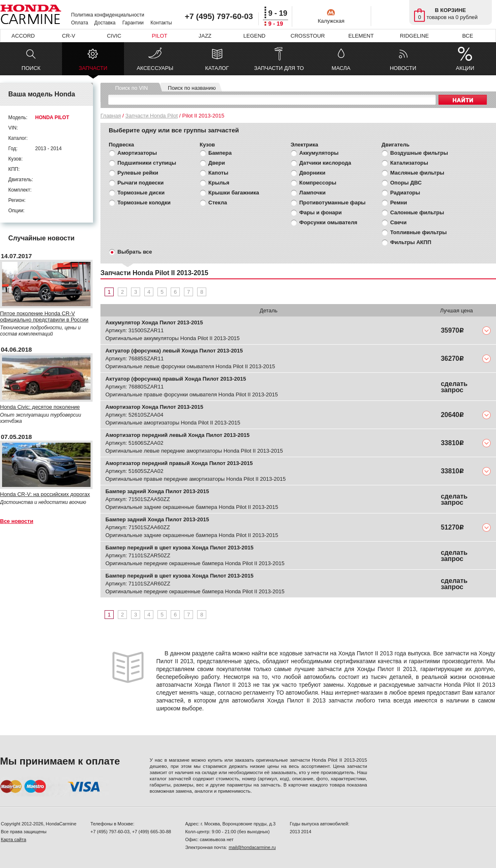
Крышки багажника (234, 193)
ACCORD (23, 36)
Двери (217, 163)
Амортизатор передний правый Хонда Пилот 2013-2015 (179, 463)
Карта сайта (13, 839)
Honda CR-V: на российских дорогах (45, 494)
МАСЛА (341, 68)
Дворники (312, 173)
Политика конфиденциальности (108, 15)
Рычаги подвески (141, 183)
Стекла (218, 203)
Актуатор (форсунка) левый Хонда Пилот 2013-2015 (174, 351)
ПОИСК (31, 68)
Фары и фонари (321, 212)
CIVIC (114, 36)
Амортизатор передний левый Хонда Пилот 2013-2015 (178, 435)
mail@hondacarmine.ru (252, 847)
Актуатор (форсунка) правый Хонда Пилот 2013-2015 (176, 379)
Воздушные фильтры (419, 153)
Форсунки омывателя (328, 222)
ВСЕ (467, 36)
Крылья (219, 183)
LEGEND (254, 36)
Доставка (105, 23)
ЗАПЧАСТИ (93, 70)
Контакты (161, 23)
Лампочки (312, 193)
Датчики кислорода (325, 163)
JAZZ (205, 36)
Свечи (398, 222)
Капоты (218, 173)
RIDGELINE (414, 36)
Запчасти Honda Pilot (151, 116)
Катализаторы (409, 163)
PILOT (160, 36)
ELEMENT (361, 36)
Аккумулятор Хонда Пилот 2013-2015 (154, 323)
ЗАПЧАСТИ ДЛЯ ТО (279, 68)
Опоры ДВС (406, 183)
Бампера (220, 153)
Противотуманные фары (332, 203)
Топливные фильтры (418, 232)
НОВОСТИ (403, 68)
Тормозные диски (141, 193)
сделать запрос (454, 387)
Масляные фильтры (417, 173)
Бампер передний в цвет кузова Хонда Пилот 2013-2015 (179, 548)
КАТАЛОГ (217, 68)
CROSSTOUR (308, 36)
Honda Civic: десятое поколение (40, 407)
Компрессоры (318, 183)
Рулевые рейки (138, 173)
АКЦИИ (465, 68)
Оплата (80, 23)
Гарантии (133, 23)
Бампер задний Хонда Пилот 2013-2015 (157, 491)
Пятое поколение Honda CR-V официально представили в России (44, 317)
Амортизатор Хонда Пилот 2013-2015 (154, 407)
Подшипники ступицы (147, 163)
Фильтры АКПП (411, 242)
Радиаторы (405, 193)
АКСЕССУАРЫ (155, 68)
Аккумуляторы (319, 153)
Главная (111, 116)
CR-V (69, 36)
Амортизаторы (137, 153)
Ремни (399, 203)
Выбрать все (135, 252)
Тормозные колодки (144, 203)
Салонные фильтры (417, 212)
